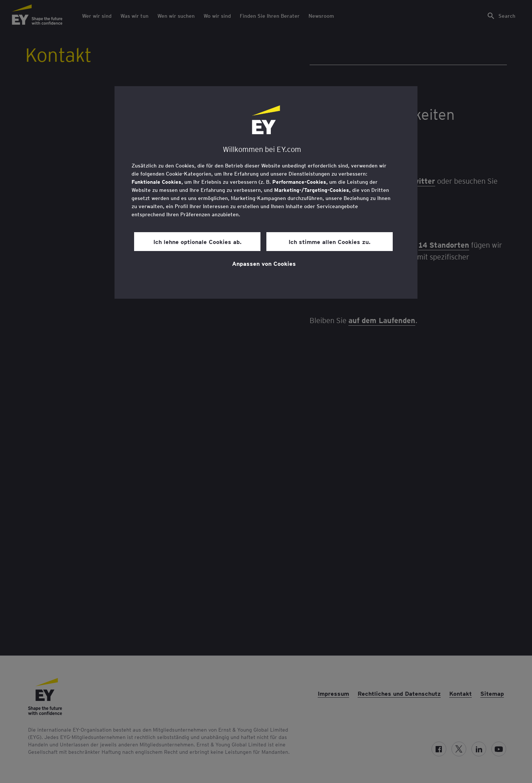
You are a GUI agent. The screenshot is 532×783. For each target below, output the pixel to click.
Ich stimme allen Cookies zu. (330, 241)
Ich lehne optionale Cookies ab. (197, 241)
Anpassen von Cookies (264, 263)
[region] (266, 192)
